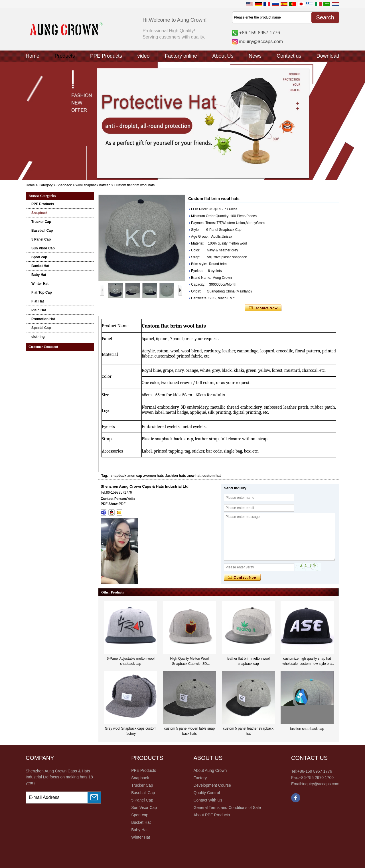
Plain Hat (39, 310)
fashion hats (176, 476)
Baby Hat (39, 275)
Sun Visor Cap (43, 248)
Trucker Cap (41, 222)
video (143, 56)
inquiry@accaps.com (261, 41)
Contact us (289, 56)
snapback (118, 476)
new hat (194, 476)
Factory (200, 778)
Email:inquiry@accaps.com (315, 784)
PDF (122, 504)
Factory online (181, 56)
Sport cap (39, 257)
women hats (154, 476)
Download (328, 56)
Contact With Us (208, 800)
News (255, 56)
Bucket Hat (40, 266)
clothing (38, 337)
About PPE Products (212, 815)
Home (33, 56)
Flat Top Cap (42, 292)
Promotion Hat (43, 319)
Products (65, 56)
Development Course (212, 785)
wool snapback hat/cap (93, 185)
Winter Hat (40, 284)
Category (46, 185)
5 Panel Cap (41, 239)
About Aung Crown (210, 770)
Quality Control (207, 793)
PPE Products (106, 56)
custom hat (212, 476)
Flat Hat (38, 301)
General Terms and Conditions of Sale (227, 808)
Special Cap (41, 328)
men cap (135, 476)
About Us (223, 56)
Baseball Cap (42, 231)
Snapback (64, 185)
